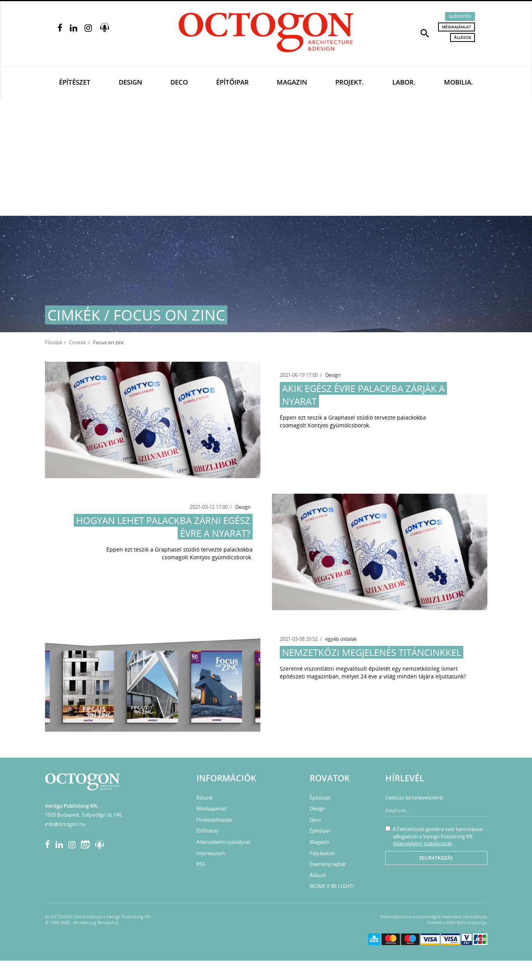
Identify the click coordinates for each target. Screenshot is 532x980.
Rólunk (204, 798)
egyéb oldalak (341, 639)
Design (130, 82)
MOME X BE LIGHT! (332, 886)
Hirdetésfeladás (214, 820)
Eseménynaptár (328, 864)
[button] (425, 33)
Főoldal (54, 342)
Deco (179, 82)
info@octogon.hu (65, 824)
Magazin (292, 82)
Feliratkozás (436, 858)
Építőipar (232, 82)
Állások (463, 37)
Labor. (404, 82)
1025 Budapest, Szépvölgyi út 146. (84, 815)
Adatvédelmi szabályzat (224, 842)
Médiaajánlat (457, 27)
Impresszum (211, 853)
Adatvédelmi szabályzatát (423, 843)
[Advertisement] (266, 158)
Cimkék (78, 342)
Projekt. (350, 82)
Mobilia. (458, 82)
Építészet (75, 82)
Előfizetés (460, 16)
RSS (201, 864)
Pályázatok (322, 853)
